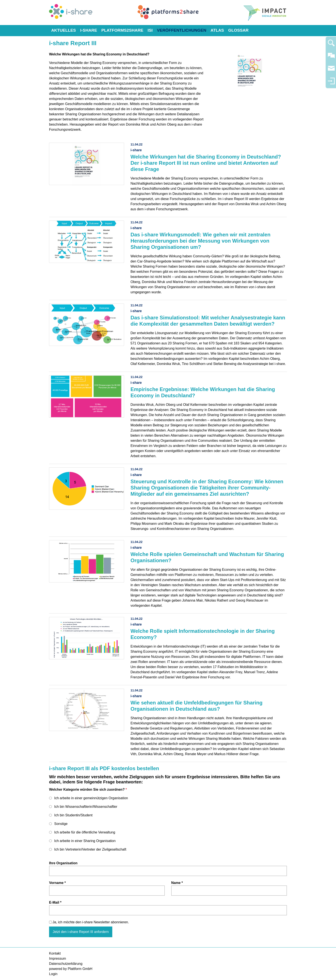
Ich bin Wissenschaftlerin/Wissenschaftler (86, 807)
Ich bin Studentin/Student (73, 815)
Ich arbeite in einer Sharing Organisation (85, 841)
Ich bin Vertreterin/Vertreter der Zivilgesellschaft (90, 849)
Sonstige (61, 824)
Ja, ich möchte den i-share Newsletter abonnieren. (91, 922)
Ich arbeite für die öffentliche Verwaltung (85, 832)
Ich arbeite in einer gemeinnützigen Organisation (91, 798)
